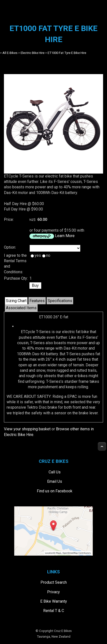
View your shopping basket (27, 429)
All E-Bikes (10, 53)
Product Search (54, 582)
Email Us (55, 481)
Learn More (65, 236)
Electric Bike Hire (33, 53)
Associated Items (21, 308)
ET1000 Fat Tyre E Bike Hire (67, 53)
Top (102, 446)
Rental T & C (54, 611)
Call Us (55, 472)
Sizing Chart (16, 301)
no (46, 255)
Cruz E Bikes (63, 631)
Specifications (60, 301)
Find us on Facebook (55, 491)
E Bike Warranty (54, 601)
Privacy (53, 592)
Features (37, 301)
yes (36, 255)
